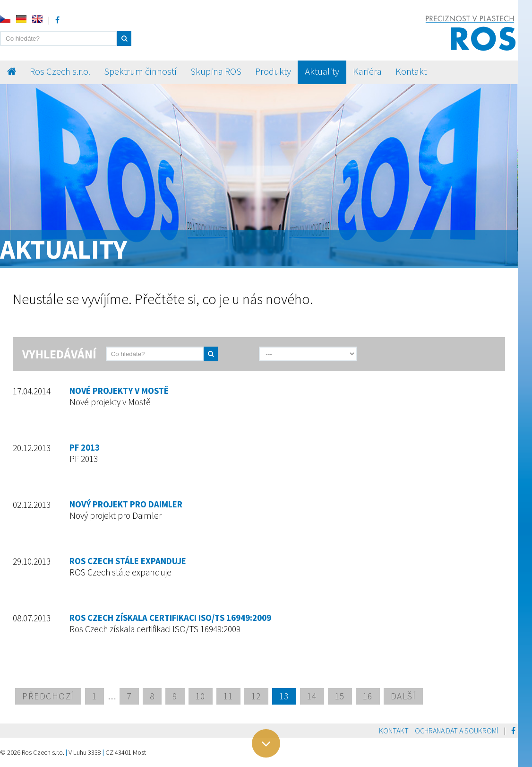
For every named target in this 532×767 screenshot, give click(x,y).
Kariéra (367, 71)
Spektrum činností (140, 71)
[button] (124, 39)
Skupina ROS (216, 71)
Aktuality (322, 71)
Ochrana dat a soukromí (456, 731)
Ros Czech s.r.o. (60, 71)
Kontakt (411, 71)
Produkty (273, 71)
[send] (230, 354)
